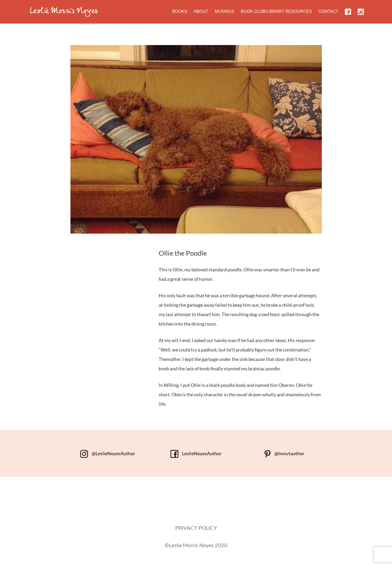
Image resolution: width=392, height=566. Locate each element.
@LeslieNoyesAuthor (108, 453)
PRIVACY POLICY (196, 528)
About (201, 11)
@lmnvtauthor (284, 453)
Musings (225, 11)
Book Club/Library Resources (277, 11)
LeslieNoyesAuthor (196, 453)
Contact (328, 11)
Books (180, 11)
